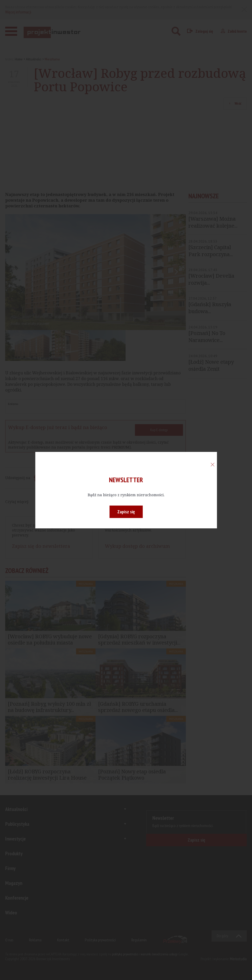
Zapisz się (126, 512)
